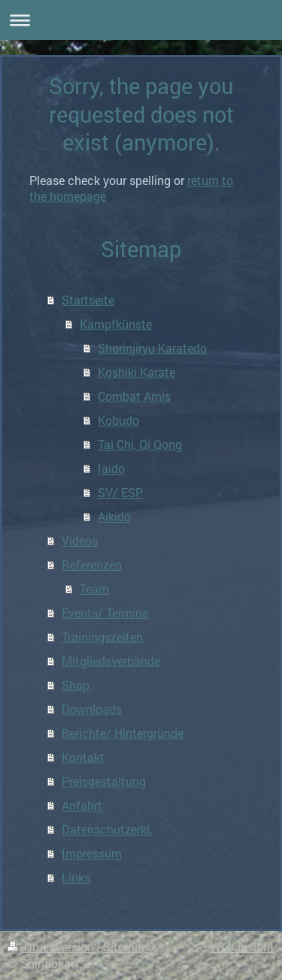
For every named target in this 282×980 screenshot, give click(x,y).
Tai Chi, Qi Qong (140, 444)
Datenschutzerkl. (107, 829)
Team (94, 589)
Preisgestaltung (104, 781)
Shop (76, 685)
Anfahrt (82, 805)
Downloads (92, 709)
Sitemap (126, 947)
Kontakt (83, 757)
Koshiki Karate (136, 372)
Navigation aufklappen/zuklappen (141, 20)
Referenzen (92, 564)
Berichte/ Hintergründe (123, 733)
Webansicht (243, 947)
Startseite (88, 300)
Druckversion (52, 947)
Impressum (92, 853)
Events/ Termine (105, 613)
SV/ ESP (120, 492)
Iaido (111, 468)
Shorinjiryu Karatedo (152, 348)
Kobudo (118, 420)
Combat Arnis (134, 396)
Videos (80, 540)
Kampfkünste (116, 324)
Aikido (114, 516)
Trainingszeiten (102, 637)
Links (76, 877)
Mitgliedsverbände (111, 661)
